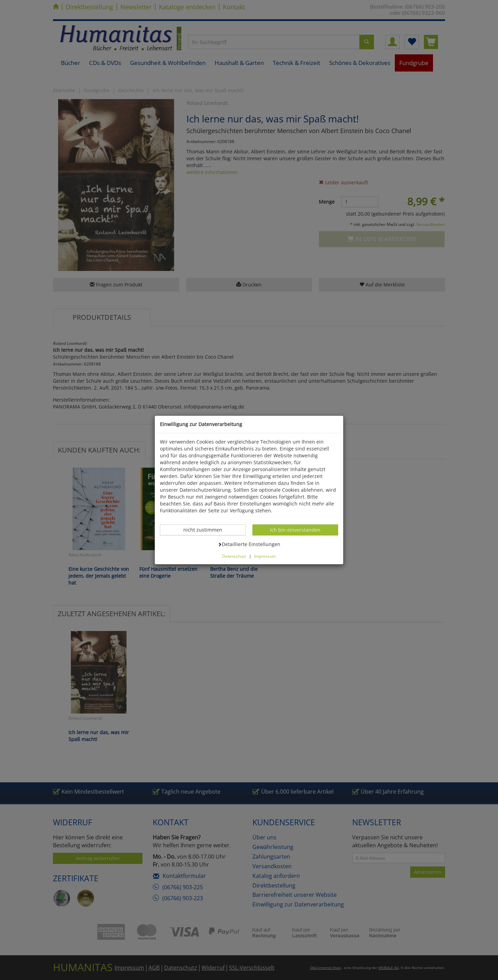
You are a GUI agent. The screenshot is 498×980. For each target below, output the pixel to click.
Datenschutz (234, 556)
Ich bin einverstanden (295, 530)
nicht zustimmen (206, 530)
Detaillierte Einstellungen (249, 544)
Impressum (265, 556)
